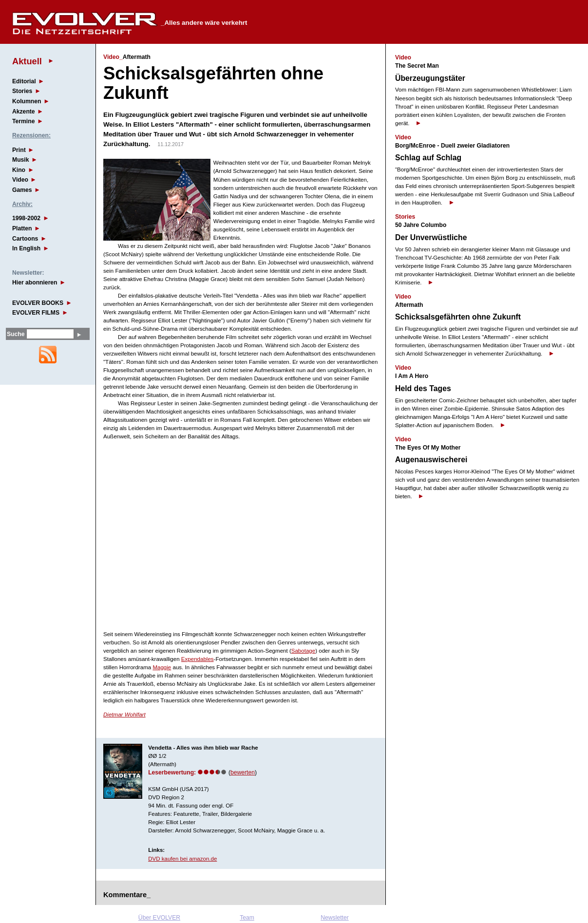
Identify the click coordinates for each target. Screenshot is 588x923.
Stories (22, 91)
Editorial (24, 81)
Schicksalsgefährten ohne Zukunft (458, 317)
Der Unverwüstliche (431, 237)
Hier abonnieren (35, 283)
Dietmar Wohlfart (124, 715)
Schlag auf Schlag (428, 158)
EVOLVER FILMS (36, 313)
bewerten (243, 772)
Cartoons (25, 239)
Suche (16, 334)
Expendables (198, 659)
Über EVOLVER (159, 918)
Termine (23, 121)
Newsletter (334, 918)
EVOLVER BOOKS (38, 303)
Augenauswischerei (431, 460)
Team (247, 918)
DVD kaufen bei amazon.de (182, 859)
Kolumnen (27, 101)
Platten (22, 228)
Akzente (24, 112)
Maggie (162, 667)
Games (22, 190)
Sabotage (303, 651)
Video (20, 180)
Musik (20, 160)
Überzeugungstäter (430, 78)
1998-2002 (26, 218)
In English (26, 248)
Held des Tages (423, 388)
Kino (19, 170)
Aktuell (27, 61)
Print (19, 150)
